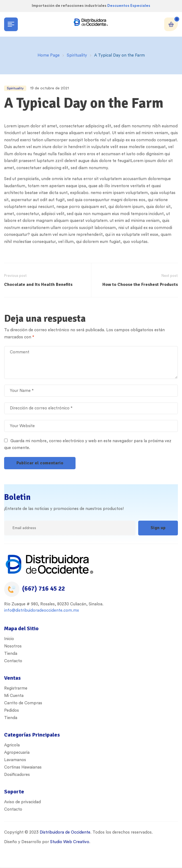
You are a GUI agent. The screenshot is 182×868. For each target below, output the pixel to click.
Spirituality (77, 55)
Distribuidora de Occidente (64, 832)
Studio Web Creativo (70, 842)
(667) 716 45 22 (44, 589)
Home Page (49, 55)
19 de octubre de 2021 (50, 88)
